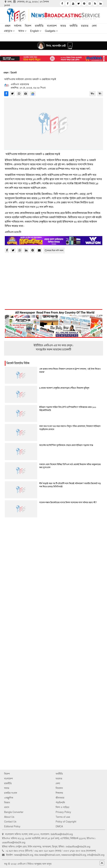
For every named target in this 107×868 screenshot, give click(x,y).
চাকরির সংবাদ (11, 793)
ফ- (100, 94)
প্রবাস (7, 807)
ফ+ (93, 94)
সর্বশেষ (18, 26)
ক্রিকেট (14, 73)
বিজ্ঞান (7, 803)
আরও (21, 31)
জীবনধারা (60, 798)
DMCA (59, 827)
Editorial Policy (12, 827)
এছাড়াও (8, 31)
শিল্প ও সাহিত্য (62, 807)
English (34, 31)
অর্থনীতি (73, 26)
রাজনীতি (39, 26)
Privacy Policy (63, 812)
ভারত (63, 26)
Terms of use (63, 817)
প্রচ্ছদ (8, 26)
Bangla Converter (14, 812)
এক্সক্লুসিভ (9, 798)
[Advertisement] (54, 551)
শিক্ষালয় (59, 793)
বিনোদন (59, 788)
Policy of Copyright (66, 822)
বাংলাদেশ (52, 26)
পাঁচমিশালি (60, 803)
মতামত (85, 26)
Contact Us (10, 822)
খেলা (94, 26)
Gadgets (50, 31)
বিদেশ (28, 26)
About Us (9, 817)
